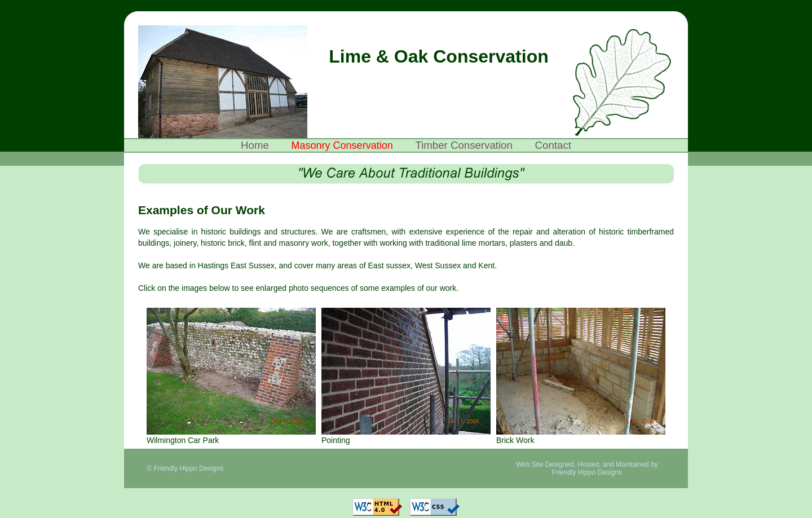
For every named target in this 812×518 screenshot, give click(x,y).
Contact (553, 145)
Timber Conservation (464, 145)
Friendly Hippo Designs (587, 472)
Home (255, 145)
